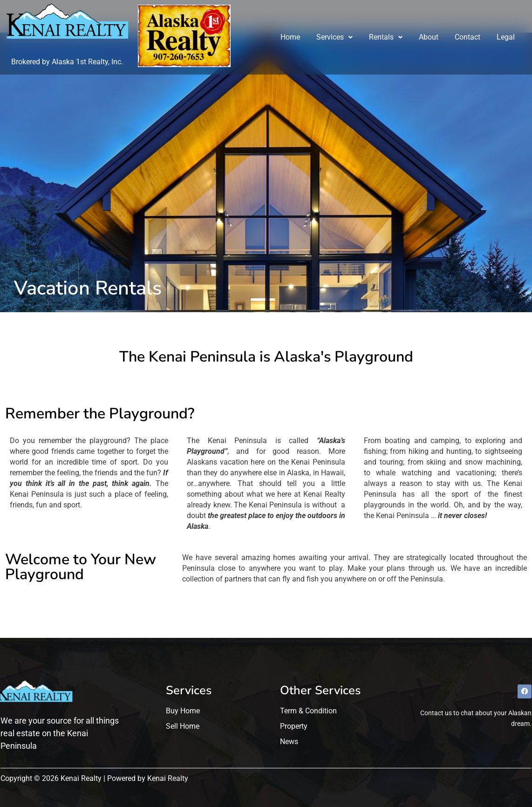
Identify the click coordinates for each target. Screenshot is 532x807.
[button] (335, 37)
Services (335, 37)
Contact (468, 37)
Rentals (386, 37)
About (429, 37)
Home (291, 37)
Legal (506, 37)
